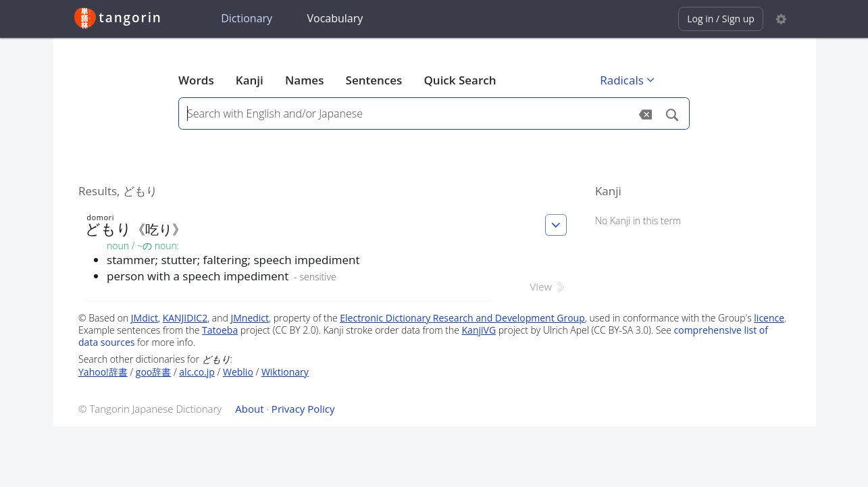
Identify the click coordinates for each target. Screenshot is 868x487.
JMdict (145, 318)
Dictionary (247, 18)
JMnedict (250, 318)
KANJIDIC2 (185, 318)
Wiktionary (285, 372)
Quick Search (460, 80)
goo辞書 (153, 372)
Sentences (374, 80)
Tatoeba (220, 330)
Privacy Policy (303, 409)
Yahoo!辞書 (103, 372)
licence (769, 318)
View (548, 286)
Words (196, 80)
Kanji (250, 80)
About (249, 409)
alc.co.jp (197, 372)
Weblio (238, 372)
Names (304, 80)
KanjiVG (479, 330)
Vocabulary (335, 18)
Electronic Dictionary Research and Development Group (462, 318)
